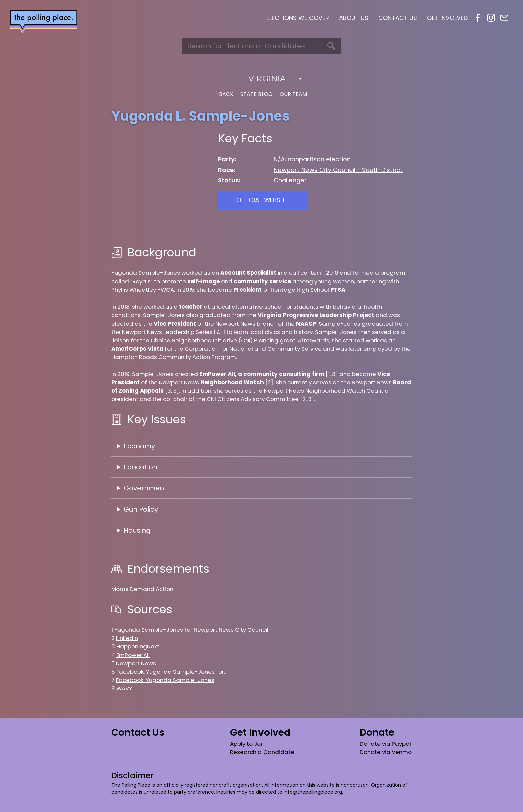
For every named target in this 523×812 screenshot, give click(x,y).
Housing (137, 530)
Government (145, 488)
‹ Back (225, 94)
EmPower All (133, 655)
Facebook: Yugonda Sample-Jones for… (172, 672)
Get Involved (447, 18)
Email (504, 18)
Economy (139, 446)
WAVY (124, 688)
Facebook (478, 18)
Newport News (136, 663)
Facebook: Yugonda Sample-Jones (165, 680)
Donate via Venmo (386, 752)
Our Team (293, 94)
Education (141, 467)
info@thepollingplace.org (313, 792)
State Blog (256, 94)
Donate (377, 732)
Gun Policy (141, 509)
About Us (354, 18)
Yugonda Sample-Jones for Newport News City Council (191, 630)
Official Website (262, 200)
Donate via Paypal (385, 744)
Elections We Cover (298, 18)
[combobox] (261, 79)
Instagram (491, 18)
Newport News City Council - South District (338, 170)
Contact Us (398, 18)
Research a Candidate (262, 752)
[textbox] (261, 79)
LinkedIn (127, 638)
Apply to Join (248, 744)
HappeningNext (138, 646)
